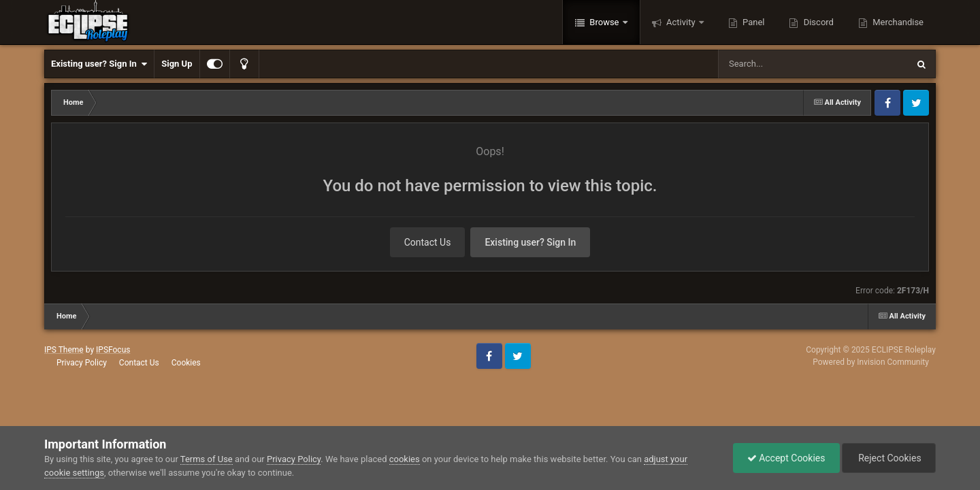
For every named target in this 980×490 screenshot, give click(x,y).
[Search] (779, 64)
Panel (753, 22)
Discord (817, 22)
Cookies (186, 363)
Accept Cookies (786, 458)
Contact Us (428, 242)
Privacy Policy (82, 363)
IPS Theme (64, 350)
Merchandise (897, 22)
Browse (604, 22)
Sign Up (177, 64)
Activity (681, 22)
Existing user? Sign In (99, 64)
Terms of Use (207, 459)
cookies (405, 459)
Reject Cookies (889, 458)
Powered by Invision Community (871, 362)
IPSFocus (113, 350)
